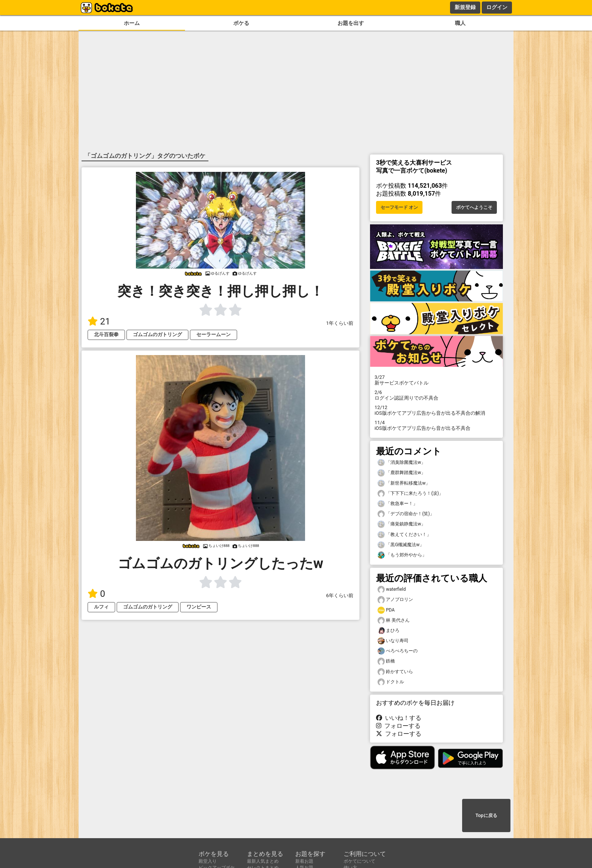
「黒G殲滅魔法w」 (401, 545)
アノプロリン (395, 600)
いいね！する (399, 718)
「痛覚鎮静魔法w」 (402, 524)
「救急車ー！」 (398, 504)
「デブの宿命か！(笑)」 (406, 514)
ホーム (132, 23)
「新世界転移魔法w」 (404, 483)
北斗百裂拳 (106, 334)
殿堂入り (208, 861)
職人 (460, 23)
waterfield (392, 589)
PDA (386, 610)
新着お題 (304, 861)
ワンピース (199, 607)
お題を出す (351, 23)
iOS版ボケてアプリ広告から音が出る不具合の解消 (436, 410)
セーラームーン (214, 334)
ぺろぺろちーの (398, 651)
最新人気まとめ (263, 861)
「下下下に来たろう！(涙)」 (410, 493)
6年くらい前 (340, 595)
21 (99, 321)
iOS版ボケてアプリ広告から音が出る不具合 (436, 425)
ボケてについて (359, 861)
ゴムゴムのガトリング (157, 334)
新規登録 (465, 7)
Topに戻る (486, 815)
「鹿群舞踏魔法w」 (402, 473)
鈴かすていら (395, 672)
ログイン (497, 7)
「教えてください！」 (404, 535)
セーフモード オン (399, 207)
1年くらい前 (340, 323)
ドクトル (391, 682)
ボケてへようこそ (474, 207)
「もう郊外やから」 (402, 555)
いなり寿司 (393, 641)
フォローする (398, 726)
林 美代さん (394, 620)
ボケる (241, 23)
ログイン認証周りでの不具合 (436, 395)
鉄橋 (386, 661)
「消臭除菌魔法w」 (402, 463)
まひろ (388, 631)
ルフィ (101, 607)
